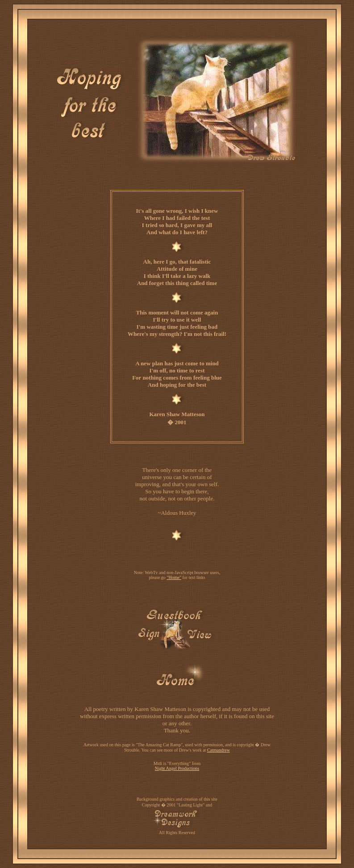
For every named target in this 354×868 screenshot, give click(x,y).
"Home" (174, 577)
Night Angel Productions (177, 768)
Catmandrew (219, 750)
